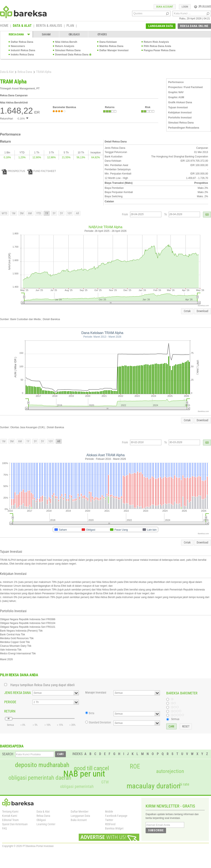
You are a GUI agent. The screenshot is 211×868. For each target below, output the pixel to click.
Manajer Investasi (96, 692)
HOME (4, 26)
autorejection (170, 771)
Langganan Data (80, 816)
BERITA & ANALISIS (49, 26)
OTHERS (102, 34)
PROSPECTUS (13, 171)
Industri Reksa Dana (23, 50)
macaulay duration (154, 786)
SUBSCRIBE (156, 830)
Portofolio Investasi (180, 118)
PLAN (70, 26)
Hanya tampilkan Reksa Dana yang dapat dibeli (43, 685)
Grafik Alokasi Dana (180, 102)
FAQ (4, 828)
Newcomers (18, 46)
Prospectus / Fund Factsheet (185, 87)
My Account (202, 6)
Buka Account (79, 820)
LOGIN (185, 7)
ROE (135, 766)
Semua (175, 719)
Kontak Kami (10, 816)
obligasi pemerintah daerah (40, 778)
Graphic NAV (176, 92)
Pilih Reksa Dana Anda (157, 46)
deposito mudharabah (42, 765)
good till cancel (91, 768)
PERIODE (10, 702)
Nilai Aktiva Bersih (66, 42)
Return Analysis (65, 46)
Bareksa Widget (114, 828)
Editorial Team (10, 820)
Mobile (109, 812)
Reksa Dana (25, 72)
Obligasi (41, 820)
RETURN (10, 711)
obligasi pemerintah (77, 786)
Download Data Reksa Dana (72, 55)
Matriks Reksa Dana (111, 46)
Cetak (187, 311)
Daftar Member (80, 812)
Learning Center (46, 824)
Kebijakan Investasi (180, 113)
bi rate (184, 784)
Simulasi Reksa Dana (68, 50)
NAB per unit (84, 774)
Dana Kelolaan (108, 42)
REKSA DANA (16, 34)
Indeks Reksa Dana (22, 55)
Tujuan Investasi (178, 107)
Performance (176, 82)
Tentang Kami (10, 812)
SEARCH (8, 754)
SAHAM (46, 34)
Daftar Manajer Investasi (114, 50)
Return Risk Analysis (156, 42)
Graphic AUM (176, 97)
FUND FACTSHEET (42, 171)
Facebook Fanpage (116, 816)
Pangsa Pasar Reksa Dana (160, 50)
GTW (105, 782)
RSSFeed (110, 824)
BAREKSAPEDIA (12, 746)
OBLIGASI (74, 34)
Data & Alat (7, 72)
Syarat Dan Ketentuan (15, 824)
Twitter (109, 820)
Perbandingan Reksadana (184, 128)
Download (202, 311)
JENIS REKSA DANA (18, 693)
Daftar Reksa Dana (22, 42)
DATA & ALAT (22, 26)
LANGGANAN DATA (161, 26)
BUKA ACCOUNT (165, 7)
